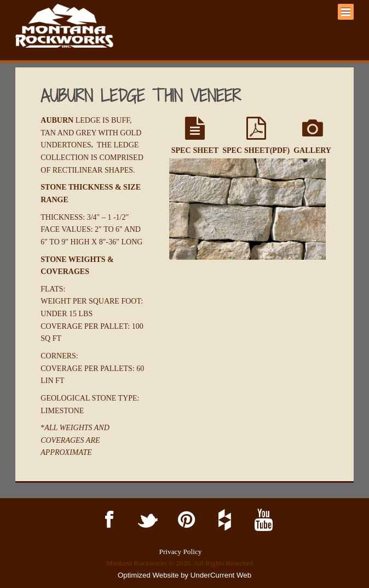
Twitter (146, 520)
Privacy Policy (181, 552)
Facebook (108, 520)
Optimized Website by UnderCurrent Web (184, 575)
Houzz (223, 520)
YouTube (261, 520)
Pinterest (184, 520)
